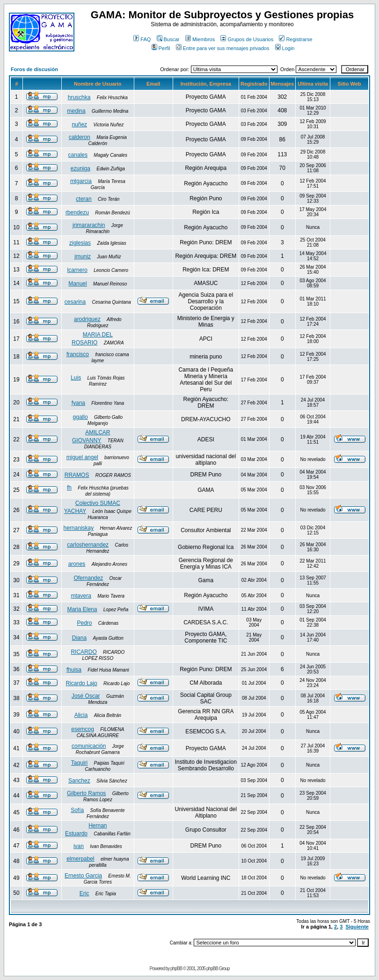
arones (77, 564)
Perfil (161, 48)
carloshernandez (88, 545)
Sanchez (79, 781)
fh (69, 488)
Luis (76, 378)
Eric (84, 893)
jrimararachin (89, 225)
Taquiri (79, 763)
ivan (79, 846)
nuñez (79, 124)
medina (76, 111)
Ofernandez (88, 578)
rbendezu (77, 212)
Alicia (81, 715)
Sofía (77, 810)
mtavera (81, 596)
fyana (78, 403)
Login (285, 48)
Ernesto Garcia (83, 876)
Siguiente (357, 927)
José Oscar (86, 696)
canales (78, 155)
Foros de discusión (34, 69)
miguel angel (82, 457)
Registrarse (295, 39)
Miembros (200, 39)
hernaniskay (79, 528)
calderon (80, 137)
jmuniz (83, 256)
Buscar (168, 39)
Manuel (77, 284)
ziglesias (80, 243)
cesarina (75, 302)
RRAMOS (77, 475)
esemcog (83, 729)
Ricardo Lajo (81, 683)
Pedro (84, 623)
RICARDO (84, 652)
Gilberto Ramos (86, 793)
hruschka (79, 97)
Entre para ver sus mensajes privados (223, 48)
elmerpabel (80, 859)
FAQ (142, 39)
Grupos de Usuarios (247, 39)
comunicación (89, 746)
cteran (84, 199)
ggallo (80, 417)
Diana (79, 638)
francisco (78, 354)
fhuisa (74, 670)
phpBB (176, 969)
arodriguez (87, 319)
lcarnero (77, 270)
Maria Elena (82, 609)
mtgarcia (81, 181)
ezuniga (80, 168)
